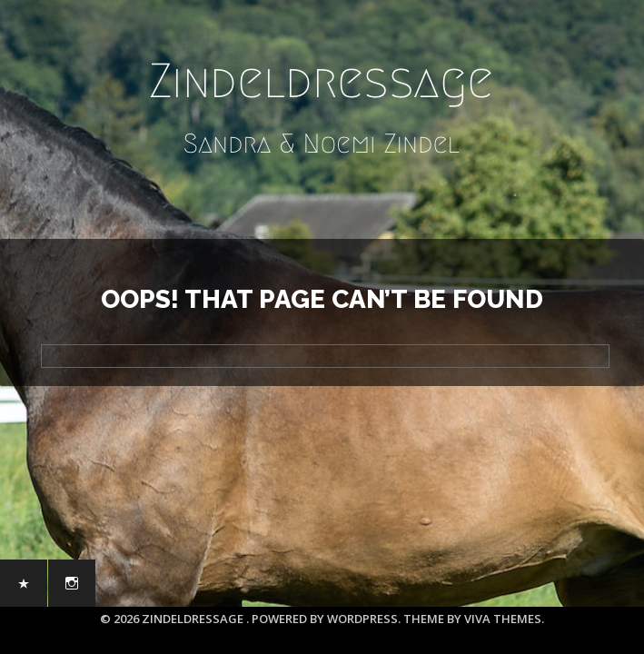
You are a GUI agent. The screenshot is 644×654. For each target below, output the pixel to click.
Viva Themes (503, 619)
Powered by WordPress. (327, 619)
